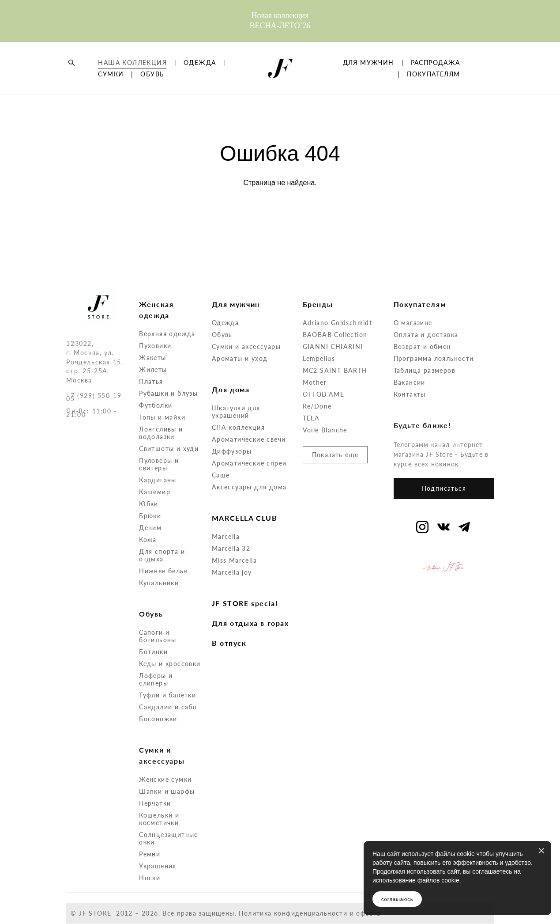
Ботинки (153, 652)
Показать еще (335, 455)
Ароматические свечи (249, 439)
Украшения (158, 866)
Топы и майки (162, 417)
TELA (311, 418)
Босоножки (158, 719)
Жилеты (153, 369)
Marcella (226, 536)
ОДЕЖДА (114, 88)
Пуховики (155, 346)
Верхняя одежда (167, 334)
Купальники (159, 583)
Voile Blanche (325, 430)
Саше (221, 475)
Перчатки (155, 803)
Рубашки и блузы (168, 393)
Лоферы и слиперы (156, 679)
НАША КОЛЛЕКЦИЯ (132, 77)
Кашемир (155, 492)
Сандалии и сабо (168, 707)
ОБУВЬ (110, 100)
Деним (150, 528)
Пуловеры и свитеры (159, 464)
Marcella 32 (231, 548)
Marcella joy (232, 572)
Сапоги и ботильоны (158, 636)
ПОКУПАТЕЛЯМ (433, 100)
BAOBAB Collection (335, 335)
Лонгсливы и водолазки (161, 433)
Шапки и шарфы (167, 791)
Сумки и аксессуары (246, 346)
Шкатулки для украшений (236, 412)
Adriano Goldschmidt (338, 323)
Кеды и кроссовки (170, 664)
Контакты (410, 394)
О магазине (413, 323)
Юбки (149, 504)
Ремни (150, 854)
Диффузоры (232, 451)
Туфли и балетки (167, 695)
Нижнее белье (163, 571)
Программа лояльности (434, 358)
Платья (151, 381)
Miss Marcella (234, 560)
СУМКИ (160, 88)
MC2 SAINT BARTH (335, 370)
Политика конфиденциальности (293, 913)
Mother (315, 382)
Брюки (150, 516)
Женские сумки (165, 779)
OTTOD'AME (324, 394)
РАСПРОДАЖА (429, 88)
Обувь (222, 335)
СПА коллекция (238, 427)
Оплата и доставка (426, 335)
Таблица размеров (425, 370)
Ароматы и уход (240, 358)
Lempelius (319, 358)
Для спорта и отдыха (162, 555)
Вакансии (410, 382)
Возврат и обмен (422, 346)
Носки (150, 878)
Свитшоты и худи (169, 449)
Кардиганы (158, 480)
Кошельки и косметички (159, 819)
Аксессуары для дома (249, 487)
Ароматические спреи (249, 463)
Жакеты (152, 358)
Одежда (225, 323)
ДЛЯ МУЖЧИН (428, 77)
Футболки (156, 405)
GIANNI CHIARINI (333, 346)
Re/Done (317, 406)
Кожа (148, 540)
